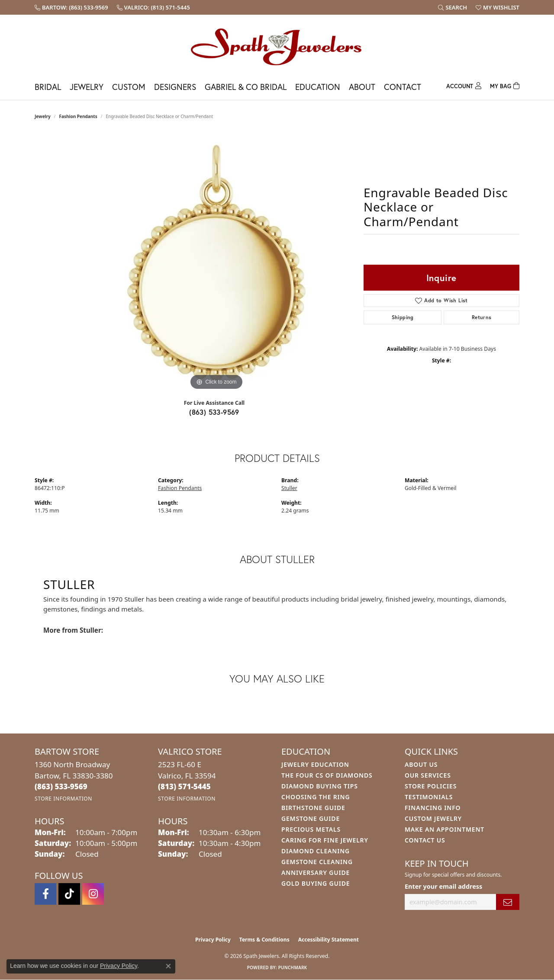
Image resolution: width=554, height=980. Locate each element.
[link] (71, 7)
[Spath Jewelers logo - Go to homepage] (277, 46)
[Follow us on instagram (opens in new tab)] (93, 894)
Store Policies (431, 786)
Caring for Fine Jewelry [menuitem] (325, 840)
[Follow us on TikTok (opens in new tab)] (69, 894)
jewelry (43, 116)
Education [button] (318, 87)
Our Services (428, 775)
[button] (453, 7)
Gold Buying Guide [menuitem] (316, 883)
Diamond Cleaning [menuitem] (316, 851)
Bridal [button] (48, 87)
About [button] (362, 87)
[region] (216, 263)
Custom (129, 87)
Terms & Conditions (264, 940)
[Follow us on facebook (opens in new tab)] (45, 894)
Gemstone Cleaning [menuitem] (317, 862)
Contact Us (425, 840)
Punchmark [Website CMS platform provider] (293, 967)
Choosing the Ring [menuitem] (316, 797)
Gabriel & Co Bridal (246, 87)
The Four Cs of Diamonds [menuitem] (327, 775)
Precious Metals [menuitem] (311, 829)
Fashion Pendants (78, 116)
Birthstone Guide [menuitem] (313, 808)
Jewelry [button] (87, 87)
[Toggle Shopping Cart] (505, 85)
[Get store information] (63, 799)
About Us (421, 764)
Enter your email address (443, 886)
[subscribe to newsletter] (508, 902)
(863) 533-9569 (214, 412)
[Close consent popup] (168, 966)
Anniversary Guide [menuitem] (316, 873)
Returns (482, 317)
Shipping (403, 317)
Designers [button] (175, 87)
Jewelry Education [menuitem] (315, 764)
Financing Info (433, 808)
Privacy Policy (213, 940)
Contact (403, 87)
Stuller (289, 488)
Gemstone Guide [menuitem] (311, 818)
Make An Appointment (444, 829)
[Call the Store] (61, 786)
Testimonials (429, 797)
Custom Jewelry (433, 818)
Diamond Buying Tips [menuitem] (320, 786)
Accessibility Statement (329, 940)
